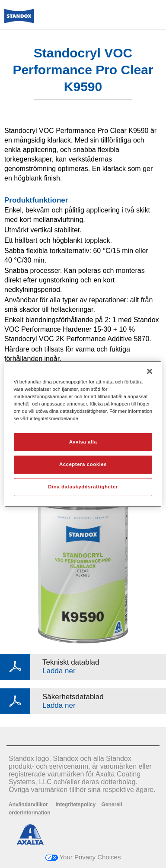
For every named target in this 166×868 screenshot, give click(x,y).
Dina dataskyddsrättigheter (83, 487)
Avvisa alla (83, 442)
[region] (83, 434)
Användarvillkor (28, 805)
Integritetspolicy (75, 805)
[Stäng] (150, 371)
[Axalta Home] (19, 20)
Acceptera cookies (83, 464)
